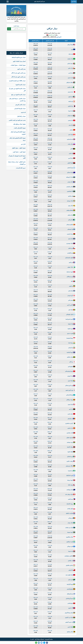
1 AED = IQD (50, 63)
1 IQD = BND (36, 205)
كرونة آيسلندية (71, 352)
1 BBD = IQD (50, 186)
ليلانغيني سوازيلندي (70, 556)
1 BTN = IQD (50, 224)
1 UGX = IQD (50, 588)
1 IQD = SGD (36, 536)
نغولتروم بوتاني (71, 225)
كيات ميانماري (71, 433)
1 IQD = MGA (36, 422)
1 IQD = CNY (36, 129)
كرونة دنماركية (71, 272)
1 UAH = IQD (50, 583)
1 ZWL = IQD (50, 631)
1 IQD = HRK (36, 323)
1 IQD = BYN (36, 233)
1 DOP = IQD (50, 276)
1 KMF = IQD (50, 380)
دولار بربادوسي (71, 187)
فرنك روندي (71, 523)
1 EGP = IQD (50, 77)
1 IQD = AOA (36, 162)
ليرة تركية (72, 54)
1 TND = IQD (50, 119)
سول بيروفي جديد (70, 494)
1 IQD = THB (36, 560)
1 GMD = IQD (50, 304)
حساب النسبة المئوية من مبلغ (18, 95)
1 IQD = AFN (36, 148)
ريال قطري (72, 106)
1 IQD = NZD (36, 489)
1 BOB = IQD (50, 209)
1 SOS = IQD (50, 545)
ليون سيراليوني (71, 542)
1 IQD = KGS (36, 370)
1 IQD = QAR (36, 105)
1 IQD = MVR (36, 446)
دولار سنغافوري (71, 537)
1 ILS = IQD (50, 82)
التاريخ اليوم (59, 37)
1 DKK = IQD (50, 271)
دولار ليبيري (71, 404)
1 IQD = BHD (36, 91)
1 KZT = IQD (50, 394)
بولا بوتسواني (71, 229)
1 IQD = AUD (36, 171)
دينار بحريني (71, 92)
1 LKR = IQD (50, 399)
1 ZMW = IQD (50, 626)
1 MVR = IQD (50, 446)
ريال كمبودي (71, 376)
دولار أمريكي (71, 45)
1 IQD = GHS (36, 299)
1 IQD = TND (36, 119)
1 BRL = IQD (50, 214)
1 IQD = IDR (36, 337)
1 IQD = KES (36, 366)
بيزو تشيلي (72, 248)
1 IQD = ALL (36, 152)
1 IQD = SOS (36, 545)
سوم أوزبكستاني (70, 598)
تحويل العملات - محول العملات (18, 65)
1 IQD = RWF (36, 522)
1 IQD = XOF (36, 617)
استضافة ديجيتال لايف (39, 639)
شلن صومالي (71, 546)
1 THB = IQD (50, 560)
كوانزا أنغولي (71, 163)
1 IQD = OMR (36, 67)
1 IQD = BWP (36, 228)
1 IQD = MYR (36, 460)
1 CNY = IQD (50, 129)
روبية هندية (72, 343)
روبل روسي (71, 144)
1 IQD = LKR (36, 399)
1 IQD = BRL (36, 214)
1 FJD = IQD (50, 290)
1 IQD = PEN (36, 493)
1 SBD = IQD (50, 527)
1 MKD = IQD (50, 427)
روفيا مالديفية (71, 447)
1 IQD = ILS (36, 82)
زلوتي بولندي (71, 509)
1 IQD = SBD (36, 527)
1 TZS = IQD (50, 579)
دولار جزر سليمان (70, 528)
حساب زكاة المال (21, 116)
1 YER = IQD (50, 124)
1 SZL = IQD (50, 555)
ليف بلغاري (72, 196)
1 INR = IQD (50, 342)
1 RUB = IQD (50, 143)
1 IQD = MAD (36, 413)
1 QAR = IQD (50, 105)
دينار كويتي (72, 97)
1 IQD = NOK (36, 479)
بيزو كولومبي (71, 253)
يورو (73, 49)
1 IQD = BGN (36, 195)
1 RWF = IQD (50, 522)
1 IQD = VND (36, 602)
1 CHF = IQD (50, 242)
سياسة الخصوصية (49, 639)
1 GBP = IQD (50, 138)
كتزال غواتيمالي (71, 314)
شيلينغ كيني (72, 367)
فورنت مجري (71, 333)
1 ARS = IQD (50, 167)
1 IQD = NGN (36, 470)
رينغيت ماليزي (71, 461)
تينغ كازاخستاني (71, 395)
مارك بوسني (71, 182)
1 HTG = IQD (50, 328)
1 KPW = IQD (50, 385)
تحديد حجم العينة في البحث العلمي (17, 120)
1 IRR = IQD (50, 347)
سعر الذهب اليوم (21, 69)
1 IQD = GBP (36, 138)
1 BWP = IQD (50, 228)
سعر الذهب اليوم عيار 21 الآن (18, 73)
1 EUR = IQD (50, 48)
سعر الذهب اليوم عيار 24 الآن (18, 77)
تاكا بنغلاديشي (71, 191)
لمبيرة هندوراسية (70, 319)
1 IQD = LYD (36, 408)
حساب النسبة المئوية (21, 85)
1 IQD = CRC (36, 257)
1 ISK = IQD (50, 351)
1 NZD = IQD (50, 489)
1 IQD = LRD (36, 403)
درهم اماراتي (71, 63)
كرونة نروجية (71, 480)
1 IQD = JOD (36, 72)
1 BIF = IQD (50, 200)
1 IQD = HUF (36, 332)
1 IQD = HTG (36, 328)
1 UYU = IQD (50, 593)
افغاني (73, 149)
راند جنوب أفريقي (70, 622)
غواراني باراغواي (71, 513)
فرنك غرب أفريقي (70, 617)
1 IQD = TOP (36, 569)
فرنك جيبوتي (71, 267)
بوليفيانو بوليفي (71, 210)
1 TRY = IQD (50, 53)
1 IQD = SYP (36, 110)
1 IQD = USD (36, 44)
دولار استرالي (71, 172)
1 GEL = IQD (50, 295)
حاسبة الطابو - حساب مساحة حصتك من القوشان (17, 163)
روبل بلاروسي (71, 234)
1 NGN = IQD (50, 470)
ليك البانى (72, 153)
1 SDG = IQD (50, 115)
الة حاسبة (23, 112)
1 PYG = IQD (50, 512)
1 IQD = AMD (36, 157)
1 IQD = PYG (36, 512)
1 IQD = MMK (36, 432)
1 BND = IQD (50, 205)
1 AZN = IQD (50, 176)
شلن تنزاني (72, 580)
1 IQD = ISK (36, 351)
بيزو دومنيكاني (71, 277)
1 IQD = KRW (36, 389)
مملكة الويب (74, 1)
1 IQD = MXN (36, 455)
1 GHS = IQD (50, 299)
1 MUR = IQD (50, 441)
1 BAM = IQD (50, 181)
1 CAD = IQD (50, 134)
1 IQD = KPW (36, 385)
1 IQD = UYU (36, 593)
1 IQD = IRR (36, 347)
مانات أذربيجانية (71, 177)
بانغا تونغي (72, 570)
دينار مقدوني (71, 428)
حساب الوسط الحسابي (20, 109)
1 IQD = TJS (36, 564)
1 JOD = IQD (50, 72)
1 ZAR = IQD (50, 621)
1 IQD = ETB (36, 285)
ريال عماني (72, 68)
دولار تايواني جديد (70, 575)
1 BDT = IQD (50, 190)
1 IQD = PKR (36, 503)
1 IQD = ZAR (36, 621)
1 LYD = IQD (50, 408)
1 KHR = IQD (50, 375)
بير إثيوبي (72, 286)
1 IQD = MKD (36, 427)
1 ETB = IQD (50, 285)
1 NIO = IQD (50, 474)
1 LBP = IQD (50, 100)
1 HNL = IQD (50, 318)
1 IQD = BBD (36, 186)
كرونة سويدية (71, 532)
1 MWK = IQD (50, 451)
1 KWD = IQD (50, 96)
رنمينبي (72, 130)
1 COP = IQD (50, 252)
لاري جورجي (71, 295)
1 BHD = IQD (50, 91)
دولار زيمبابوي (71, 632)
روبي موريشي (71, 442)
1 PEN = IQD (50, 493)
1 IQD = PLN (36, 508)
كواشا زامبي (71, 627)
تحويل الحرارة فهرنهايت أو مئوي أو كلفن (17, 157)
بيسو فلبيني (72, 499)
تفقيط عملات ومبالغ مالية (19, 124)
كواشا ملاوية (71, 452)
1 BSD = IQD (50, 219)
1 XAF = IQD (50, 612)
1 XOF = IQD (50, 617)
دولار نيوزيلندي (71, 490)
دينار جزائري (71, 87)
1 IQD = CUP (36, 261)
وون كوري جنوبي (70, 390)
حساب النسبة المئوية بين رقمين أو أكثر (17, 90)
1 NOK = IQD (50, 479)
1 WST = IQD (50, 607)
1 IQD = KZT (36, 394)
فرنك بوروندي (71, 201)
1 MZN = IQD (50, 465)
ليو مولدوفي (71, 419)
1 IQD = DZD (36, 86)
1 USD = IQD (50, 44)
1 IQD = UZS (36, 598)
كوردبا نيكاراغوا (71, 475)
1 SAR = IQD (50, 58)
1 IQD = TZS (36, 579)
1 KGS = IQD (50, 370)
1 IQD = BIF (36, 200)
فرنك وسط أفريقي (70, 613)
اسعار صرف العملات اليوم (19, 61)
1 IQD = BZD (36, 238)
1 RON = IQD (50, 517)
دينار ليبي (72, 409)
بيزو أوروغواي (71, 594)
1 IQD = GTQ (36, 313)
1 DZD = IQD (50, 86)
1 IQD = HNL (36, 318)
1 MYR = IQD (50, 460)
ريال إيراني (72, 348)
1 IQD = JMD (36, 356)
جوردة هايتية (71, 329)
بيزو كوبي (72, 262)
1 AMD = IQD (50, 157)
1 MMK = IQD (50, 432)
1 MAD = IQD (50, 413)
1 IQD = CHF (36, 242)
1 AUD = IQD (50, 171)
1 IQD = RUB (36, 143)
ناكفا (73, 281)
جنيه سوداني (71, 116)
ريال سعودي (71, 59)
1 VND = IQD (50, 602)
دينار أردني (72, 73)
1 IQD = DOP (36, 276)
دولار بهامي (72, 220)
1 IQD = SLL (36, 541)
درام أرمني (72, 158)
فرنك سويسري (71, 243)
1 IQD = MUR (36, 441)
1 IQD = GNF (36, 309)
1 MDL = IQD (50, 418)
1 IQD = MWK (36, 451)
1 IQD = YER (36, 124)
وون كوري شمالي (70, 385)
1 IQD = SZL (36, 555)
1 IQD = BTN (36, 224)
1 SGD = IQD (50, 536)
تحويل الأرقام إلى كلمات (20, 128)
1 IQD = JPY (36, 361)
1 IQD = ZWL (36, 631)
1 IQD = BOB (36, 209)
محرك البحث (16, 26)
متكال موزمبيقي (70, 466)
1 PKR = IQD (50, 503)
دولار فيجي (72, 291)
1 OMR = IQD (50, 67)
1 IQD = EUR (36, 48)
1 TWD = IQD (50, 574)
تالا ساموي (72, 608)
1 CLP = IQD (50, 247)
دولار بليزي (72, 239)
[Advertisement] (52, 14)
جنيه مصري (71, 78)
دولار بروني (72, 206)
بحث (9, 29)
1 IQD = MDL (36, 418)
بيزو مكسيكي (71, 456)
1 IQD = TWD (36, 574)
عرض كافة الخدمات (21, 168)
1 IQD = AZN (36, 176)
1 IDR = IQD (50, 337)
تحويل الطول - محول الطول (19, 148)
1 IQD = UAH (36, 583)
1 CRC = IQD (50, 257)
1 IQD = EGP (36, 77)
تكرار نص (23, 144)
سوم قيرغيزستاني (70, 371)
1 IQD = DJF (36, 266)
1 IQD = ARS (36, 167)
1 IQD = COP (36, 252)
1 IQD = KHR (36, 375)
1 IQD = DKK (36, 271)
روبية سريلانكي (71, 400)
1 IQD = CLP (36, 247)
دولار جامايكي (71, 357)
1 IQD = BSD (36, 219)
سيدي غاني (72, 300)
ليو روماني (72, 518)
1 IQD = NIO (36, 474)
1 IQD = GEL (36, 295)
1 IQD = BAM (36, 181)
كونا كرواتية (72, 324)
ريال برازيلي (71, 215)
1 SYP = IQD (50, 110)
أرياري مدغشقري (70, 423)
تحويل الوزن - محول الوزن (19, 152)
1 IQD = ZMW (36, 626)
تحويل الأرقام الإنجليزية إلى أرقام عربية (18, 139)
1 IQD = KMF (36, 380)
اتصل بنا (32, 639)
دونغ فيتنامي (71, 603)
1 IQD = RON (36, 517)
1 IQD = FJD (36, 290)
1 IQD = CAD (36, 134)
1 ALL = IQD (50, 152)
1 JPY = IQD (50, 361)
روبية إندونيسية (71, 338)
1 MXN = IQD (50, 455)
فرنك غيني (72, 310)
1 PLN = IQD (50, 508)
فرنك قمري (72, 381)
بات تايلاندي (72, 561)
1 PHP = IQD (50, 498)
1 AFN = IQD (50, 148)
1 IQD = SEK (36, 531)
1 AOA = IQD (50, 162)
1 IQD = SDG (36, 115)
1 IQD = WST (36, 607)
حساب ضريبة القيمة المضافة (19, 57)
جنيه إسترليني (71, 139)
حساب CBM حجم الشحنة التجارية (17, 81)
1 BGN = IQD (50, 195)
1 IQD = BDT (36, 190)
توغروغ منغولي (71, 438)
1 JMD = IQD (50, 356)
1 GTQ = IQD (50, 313)
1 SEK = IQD (50, 531)
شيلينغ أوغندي (71, 589)
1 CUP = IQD (50, 261)
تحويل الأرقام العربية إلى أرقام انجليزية (18, 133)
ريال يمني (72, 125)
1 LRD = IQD (50, 403)
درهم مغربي (71, 414)
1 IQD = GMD (36, 304)
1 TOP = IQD (50, 569)
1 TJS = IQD (50, 564)
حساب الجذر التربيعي (20, 105)
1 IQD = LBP (36, 100)
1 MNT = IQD (50, 437)
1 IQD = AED (36, 63)
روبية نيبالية (72, 485)
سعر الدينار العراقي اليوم (40, 1)
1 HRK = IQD (50, 323)
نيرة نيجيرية (72, 471)
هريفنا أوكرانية (71, 584)
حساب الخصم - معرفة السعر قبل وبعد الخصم (17, 100)
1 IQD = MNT (36, 437)
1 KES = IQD (50, 366)
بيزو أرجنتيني (71, 168)
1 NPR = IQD (50, 484)
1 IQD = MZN (36, 465)
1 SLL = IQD (50, 541)
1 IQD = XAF (36, 612)
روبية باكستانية (71, 504)
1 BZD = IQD (50, 238)
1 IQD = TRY (36, 53)
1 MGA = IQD (50, 422)
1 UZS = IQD (50, 598)
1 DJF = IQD (50, 266)
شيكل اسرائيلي (71, 82)
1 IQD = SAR (36, 58)
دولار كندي (72, 135)
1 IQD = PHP (36, 498)
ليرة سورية (72, 111)
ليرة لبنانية (72, 101)
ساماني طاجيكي (71, 565)
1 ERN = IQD (50, 280)
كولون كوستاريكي (70, 258)
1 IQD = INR (36, 342)
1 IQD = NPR (36, 484)
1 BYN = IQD (50, 233)
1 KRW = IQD (50, 389)
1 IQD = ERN (36, 280)
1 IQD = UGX (36, 588)
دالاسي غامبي (71, 305)
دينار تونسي (72, 120)
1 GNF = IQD (50, 309)
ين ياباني (72, 362)
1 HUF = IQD (50, 332)
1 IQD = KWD (36, 96)
